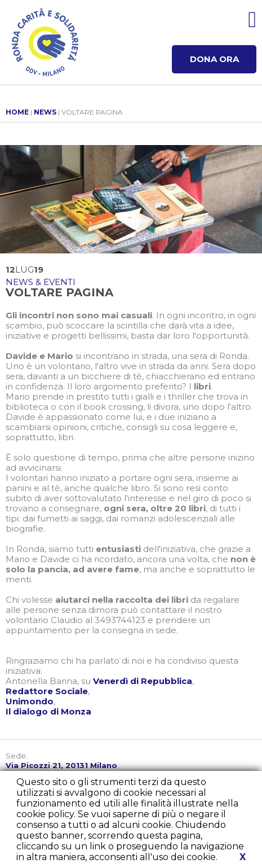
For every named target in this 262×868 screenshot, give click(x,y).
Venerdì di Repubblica (143, 681)
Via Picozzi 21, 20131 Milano (61, 765)
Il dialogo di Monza (48, 711)
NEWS (45, 112)
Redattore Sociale (47, 691)
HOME (17, 112)
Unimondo (30, 701)
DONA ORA (214, 59)
